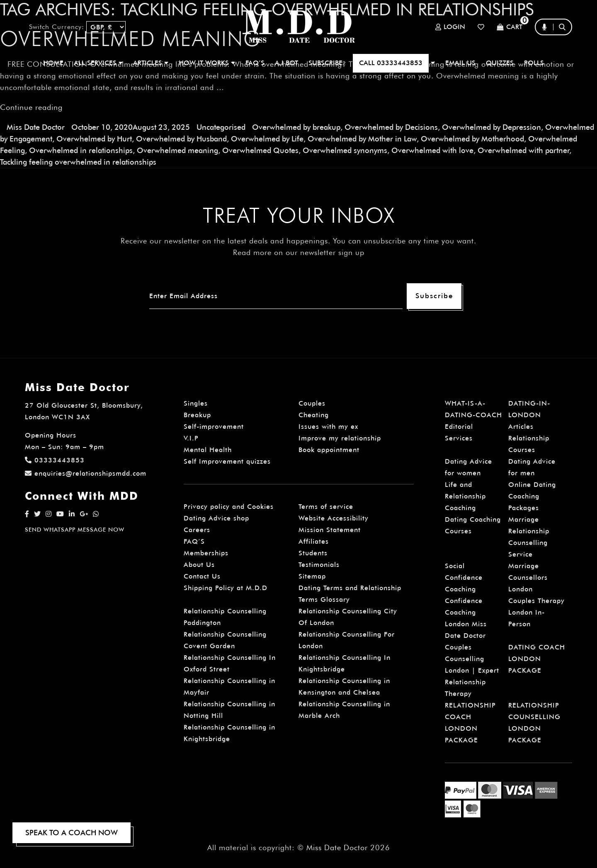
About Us (199, 565)
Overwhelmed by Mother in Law (362, 139)
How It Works (207, 63)
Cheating (314, 415)
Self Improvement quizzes (227, 461)
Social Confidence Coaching (464, 577)
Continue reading (31, 107)
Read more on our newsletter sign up (299, 252)
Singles (196, 403)
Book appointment (329, 450)
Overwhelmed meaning (177, 150)
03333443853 (55, 460)
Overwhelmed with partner (523, 150)
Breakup (197, 415)
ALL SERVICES (98, 63)
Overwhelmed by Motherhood (472, 139)
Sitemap (312, 576)
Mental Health (208, 450)
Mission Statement (330, 530)
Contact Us (202, 576)
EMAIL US (460, 63)
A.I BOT (286, 63)
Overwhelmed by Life (267, 139)
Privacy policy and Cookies (229, 507)
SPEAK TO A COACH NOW (72, 833)
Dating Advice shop (216, 518)
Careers (197, 530)
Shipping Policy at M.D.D (226, 588)
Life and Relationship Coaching (465, 496)
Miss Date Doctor (36, 127)
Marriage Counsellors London (528, 577)
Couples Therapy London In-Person (536, 612)
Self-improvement (214, 427)
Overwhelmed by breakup (296, 127)
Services (459, 438)
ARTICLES (151, 63)
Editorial (459, 427)
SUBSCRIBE (325, 63)
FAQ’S (255, 63)
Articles (521, 427)
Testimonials (319, 565)
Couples (312, 403)
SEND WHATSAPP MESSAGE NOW (75, 530)
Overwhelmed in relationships (81, 150)
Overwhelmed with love (432, 150)
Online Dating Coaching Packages (532, 496)
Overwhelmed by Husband (181, 139)
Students (313, 553)
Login (450, 27)
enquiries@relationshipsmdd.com (86, 473)
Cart (510, 27)
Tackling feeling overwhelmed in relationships (78, 162)
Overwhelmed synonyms (345, 150)
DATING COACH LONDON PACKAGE (537, 659)
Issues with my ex (328, 427)
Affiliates (314, 541)
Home (53, 63)
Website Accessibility (334, 518)
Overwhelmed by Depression (491, 127)
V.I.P (191, 438)
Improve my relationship (340, 438)
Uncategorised (221, 127)
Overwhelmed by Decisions (391, 127)
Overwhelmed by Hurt (94, 139)
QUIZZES (500, 63)
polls (534, 63)
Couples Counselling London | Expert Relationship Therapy (472, 670)
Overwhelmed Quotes (260, 150)
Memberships (206, 553)
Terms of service (326, 507)
